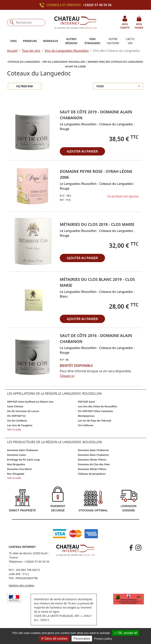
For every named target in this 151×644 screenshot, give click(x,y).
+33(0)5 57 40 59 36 (97, 5)
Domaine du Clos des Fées (94, 464)
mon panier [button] (139, 22)
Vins (13, 41)
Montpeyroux (86, 416)
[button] (33, 132)
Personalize (82, 639)
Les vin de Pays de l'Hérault (95, 421)
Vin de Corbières (17, 421)
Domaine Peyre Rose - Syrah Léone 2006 (96, 174)
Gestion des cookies (21, 585)
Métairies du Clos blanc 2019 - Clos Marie (97, 282)
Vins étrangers (92, 41)
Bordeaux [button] (51, 41)
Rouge (64, 129)
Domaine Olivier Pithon (92, 460)
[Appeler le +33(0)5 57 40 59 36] (43, 5)
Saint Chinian (15, 406)
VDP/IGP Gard (86, 402)
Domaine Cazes (16, 455)
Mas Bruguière (16, 464)
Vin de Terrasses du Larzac (23, 411)
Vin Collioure (86, 425)
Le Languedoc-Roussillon (78, 124)
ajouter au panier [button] (82, 151)
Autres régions (71, 41)
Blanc (64, 296)
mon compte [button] (125, 22)
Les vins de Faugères (20, 425)
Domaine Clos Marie (19, 469)
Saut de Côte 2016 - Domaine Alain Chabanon (96, 338)
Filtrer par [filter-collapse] (25, 86)
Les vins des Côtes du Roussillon (97, 406)
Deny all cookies (54, 639)
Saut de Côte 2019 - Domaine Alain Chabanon (96, 115)
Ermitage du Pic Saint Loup (23, 460)
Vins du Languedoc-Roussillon (67, 51)
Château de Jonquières (92, 474)
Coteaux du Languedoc (116, 124)
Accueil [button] (12, 51)
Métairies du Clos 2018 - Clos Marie (97, 224)
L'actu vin (130, 41)
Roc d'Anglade (16, 474)
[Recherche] (26, 22)
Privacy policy (103, 639)
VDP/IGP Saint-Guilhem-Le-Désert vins (30, 402)
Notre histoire (113, 41)
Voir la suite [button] (14, 429)
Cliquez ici (67, 376)
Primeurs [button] (30, 41)
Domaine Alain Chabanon (23, 450)
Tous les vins (31, 51)
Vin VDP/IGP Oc (16, 416)
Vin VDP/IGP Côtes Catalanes (95, 411)
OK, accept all (126, 633)
